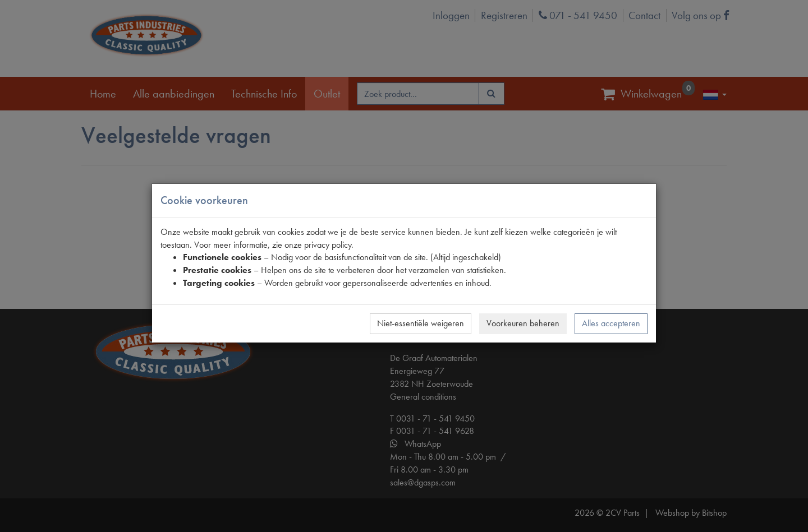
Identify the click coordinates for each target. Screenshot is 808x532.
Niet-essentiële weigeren (421, 323)
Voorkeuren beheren (523, 323)
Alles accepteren (611, 323)
